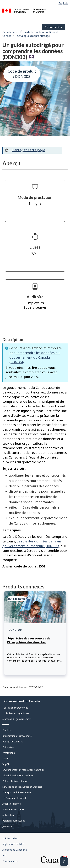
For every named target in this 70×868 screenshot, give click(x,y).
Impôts (6, 764)
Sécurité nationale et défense (18, 775)
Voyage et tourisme (13, 742)
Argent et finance (12, 804)
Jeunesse (7, 826)
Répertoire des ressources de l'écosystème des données (29, 640)
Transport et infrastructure (17, 792)
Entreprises (8, 747)
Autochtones (9, 815)
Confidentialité (10, 861)
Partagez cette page (29, 150)
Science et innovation (14, 809)
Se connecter (54, 27)
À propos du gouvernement (17, 719)
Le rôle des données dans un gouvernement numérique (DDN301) (32, 544)
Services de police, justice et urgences (22, 787)
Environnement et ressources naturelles (23, 770)
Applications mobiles (13, 844)
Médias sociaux (11, 838)
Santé (5, 758)
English (63, 3)
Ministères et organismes (16, 713)
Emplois (7, 730)
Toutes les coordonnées (15, 708)
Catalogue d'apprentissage (34, 36)
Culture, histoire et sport (15, 781)
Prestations (9, 753)
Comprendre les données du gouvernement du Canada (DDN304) (35, 357)
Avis (5, 855)
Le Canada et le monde (15, 798)
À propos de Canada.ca (15, 850)
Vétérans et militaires (14, 821)
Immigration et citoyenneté (17, 736)
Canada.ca (8, 32)
